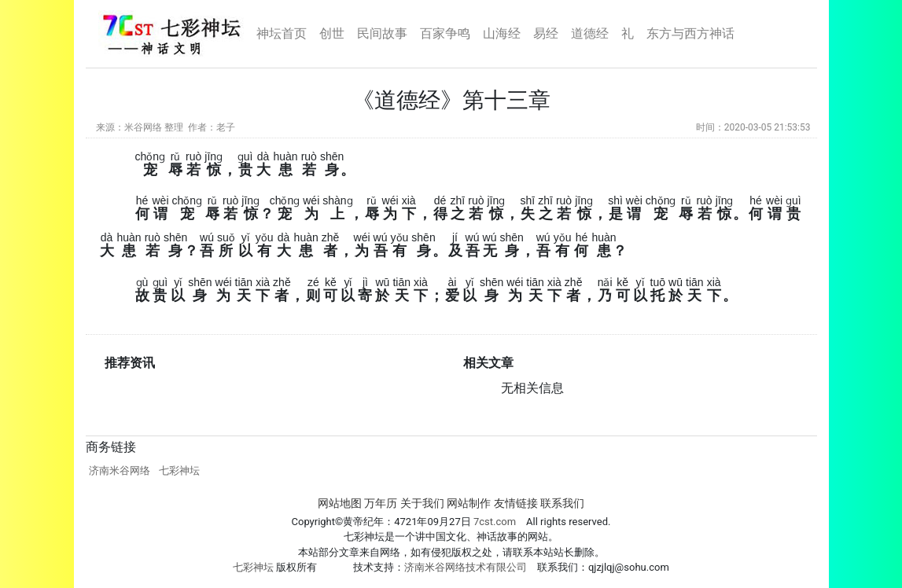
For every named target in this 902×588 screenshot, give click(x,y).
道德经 (590, 33)
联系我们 (562, 503)
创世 (332, 33)
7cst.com (493, 522)
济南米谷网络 (120, 470)
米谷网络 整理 (154, 127)
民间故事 (382, 33)
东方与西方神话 (690, 33)
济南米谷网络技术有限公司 (466, 567)
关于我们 (422, 503)
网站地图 (340, 503)
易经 (546, 33)
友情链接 (516, 503)
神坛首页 (282, 33)
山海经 (502, 33)
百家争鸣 (445, 33)
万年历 (381, 503)
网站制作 (469, 503)
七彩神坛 (179, 470)
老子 (226, 127)
